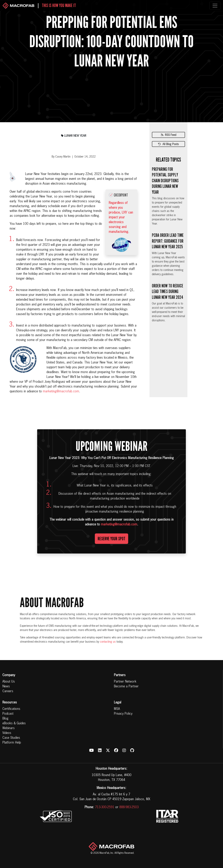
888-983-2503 (129, 807)
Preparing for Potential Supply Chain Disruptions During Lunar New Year (165, 181)
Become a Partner (126, 687)
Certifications (11, 709)
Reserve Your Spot (111, 539)
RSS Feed (169, 135)
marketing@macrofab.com (61, 392)
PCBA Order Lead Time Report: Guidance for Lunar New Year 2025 (168, 241)
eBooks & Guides (14, 724)
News (6, 687)
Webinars (9, 728)
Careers (8, 691)
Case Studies (11, 738)
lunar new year (74, 136)
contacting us (108, 642)
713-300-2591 (105, 807)
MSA (117, 709)
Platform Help (12, 743)
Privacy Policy (123, 714)
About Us (9, 682)
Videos (7, 733)
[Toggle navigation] (215, 6)
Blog (5, 719)
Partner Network (125, 682)
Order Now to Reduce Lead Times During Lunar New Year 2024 (168, 292)
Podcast (8, 714)
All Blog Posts (168, 144)
